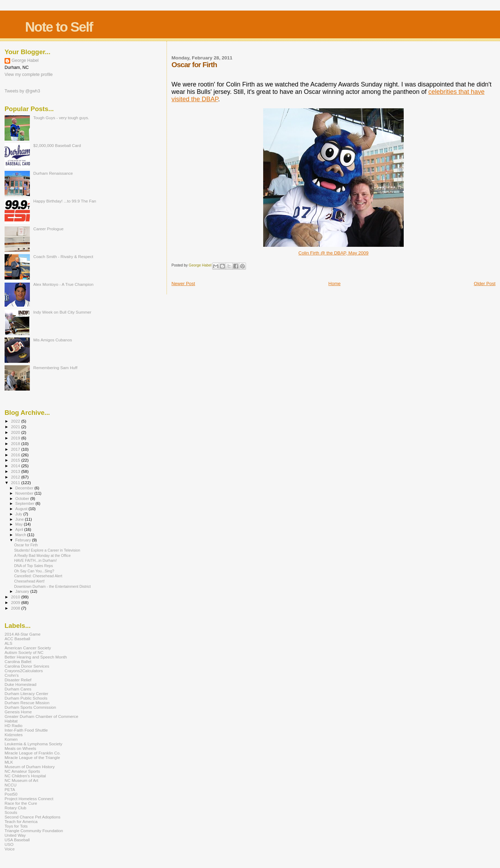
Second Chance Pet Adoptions (33, 817)
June (20, 519)
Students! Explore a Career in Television (47, 550)
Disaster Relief (18, 680)
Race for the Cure (21, 803)
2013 (16, 471)
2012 (16, 477)
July (20, 514)
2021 (16, 427)
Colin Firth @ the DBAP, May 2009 (333, 253)
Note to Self (59, 27)
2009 (16, 602)
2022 (16, 421)
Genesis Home (18, 712)
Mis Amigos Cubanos (53, 340)
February (24, 540)
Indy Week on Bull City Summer (62, 312)
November (25, 493)
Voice (10, 849)
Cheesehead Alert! (29, 581)
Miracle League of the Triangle (32, 757)
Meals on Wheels (20, 748)
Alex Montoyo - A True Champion (63, 284)
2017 (16, 449)
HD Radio (14, 725)
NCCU (11, 785)
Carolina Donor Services (27, 666)
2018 (16, 443)
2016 (16, 455)
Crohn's (12, 675)
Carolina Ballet (18, 661)
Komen (11, 739)
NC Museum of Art (21, 780)
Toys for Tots (16, 826)
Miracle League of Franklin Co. (33, 753)
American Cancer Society (28, 648)
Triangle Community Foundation (34, 831)
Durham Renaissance (53, 173)
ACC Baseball (17, 639)
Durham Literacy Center (26, 693)
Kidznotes (14, 735)
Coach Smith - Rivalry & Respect (63, 256)
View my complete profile (29, 75)
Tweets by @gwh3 (22, 91)
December (25, 488)
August (22, 509)
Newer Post (183, 284)
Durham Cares (18, 689)
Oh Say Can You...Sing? (34, 571)
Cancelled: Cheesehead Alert (38, 576)
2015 (16, 460)
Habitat (11, 721)
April (20, 529)
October (23, 499)
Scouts (11, 812)
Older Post (485, 284)
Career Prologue (48, 229)
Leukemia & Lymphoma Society (33, 744)
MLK (9, 762)
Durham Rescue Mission (27, 703)
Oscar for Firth (26, 545)
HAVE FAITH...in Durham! (35, 560)
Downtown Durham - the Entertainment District (52, 586)
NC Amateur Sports (22, 771)
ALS (8, 643)
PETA (10, 789)
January (23, 591)
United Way (15, 835)
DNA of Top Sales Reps (33, 566)
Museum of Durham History (30, 767)
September (26, 503)
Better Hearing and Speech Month (36, 657)
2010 (16, 597)
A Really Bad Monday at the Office (42, 555)
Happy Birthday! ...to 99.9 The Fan (65, 201)
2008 (16, 608)
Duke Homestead (21, 684)
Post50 (11, 794)
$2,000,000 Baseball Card (57, 145)
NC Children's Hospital (25, 776)
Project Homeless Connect (29, 799)
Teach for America (21, 821)
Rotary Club (15, 808)
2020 (16, 432)
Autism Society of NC (24, 652)
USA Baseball (17, 840)
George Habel (25, 60)
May (20, 524)
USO (9, 844)
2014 (16, 466)
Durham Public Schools (26, 698)
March (21, 535)
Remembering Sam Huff (55, 368)
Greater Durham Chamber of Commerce (41, 716)
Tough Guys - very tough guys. (61, 118)
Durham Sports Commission (30, 707)
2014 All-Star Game (22, 634)
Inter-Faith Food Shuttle (26, 730)
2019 (16, 438)
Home (335, 284)
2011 (16, 483)
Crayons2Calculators (24, 671)
